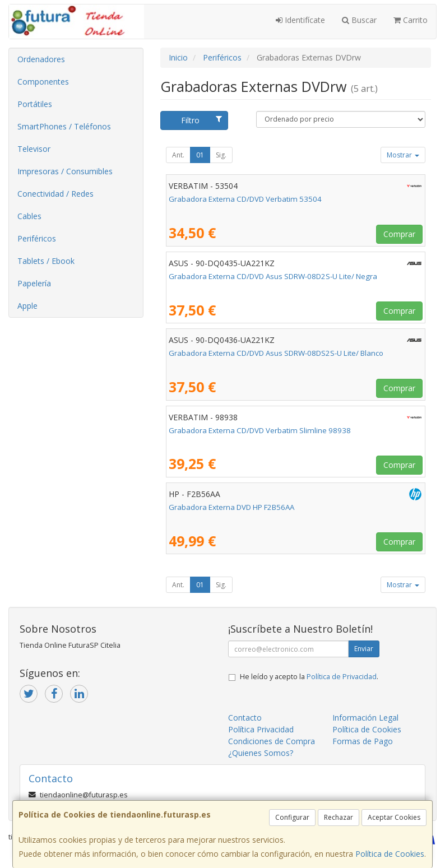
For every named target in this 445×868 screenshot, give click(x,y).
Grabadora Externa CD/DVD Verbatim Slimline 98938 (260, 430)
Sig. (221, 155)
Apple (27, 306)
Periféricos (37, 238)
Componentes (43, 82)
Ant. (178, 155)
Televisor (34, 149)
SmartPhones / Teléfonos (64, 126)
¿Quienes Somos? (261, 753)
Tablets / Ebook (46, 261)
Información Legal (365, 718)
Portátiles (35, 104)
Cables (29, 216)
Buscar (359, 20)
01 (200, 155)
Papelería (34, 283)
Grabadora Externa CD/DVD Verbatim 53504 (245, 199)
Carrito (411, 20)
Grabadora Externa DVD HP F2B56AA (231, 507)
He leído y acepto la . (309, 677)
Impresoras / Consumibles (65, 171)
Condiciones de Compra (272, 741)
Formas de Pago (363, 741)
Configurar (292, 817)
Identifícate (300, 20)
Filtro (201, 120)
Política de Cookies (390, 854)
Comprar (399, 234)
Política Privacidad (261, 729)
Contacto (245, 718)
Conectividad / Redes (55, 194)
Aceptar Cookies (394, 817)
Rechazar (339, 817)
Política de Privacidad (342, 677)
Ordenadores (41, 59)
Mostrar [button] (403, 155)
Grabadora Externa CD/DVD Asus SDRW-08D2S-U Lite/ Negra (273, 276)
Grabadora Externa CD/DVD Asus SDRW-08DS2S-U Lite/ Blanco (276, 353)
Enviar (364, 649)
